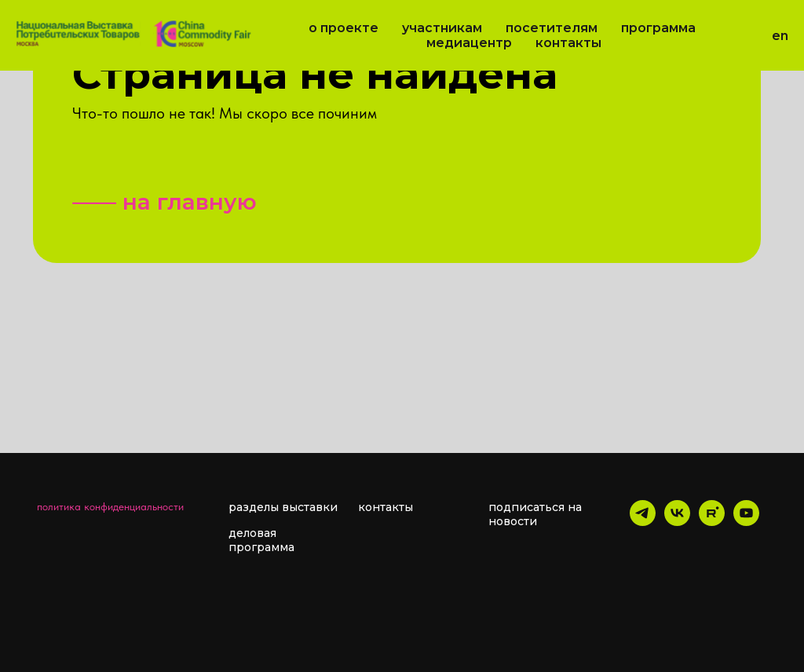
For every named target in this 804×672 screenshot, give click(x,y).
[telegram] (643, 522)
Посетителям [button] (552, 28)
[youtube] (746, 522)
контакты (386, 507)
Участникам (442, 28)
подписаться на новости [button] (535, 514)
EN (780, 36)
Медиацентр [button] (469, 43)
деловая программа (261, 540)
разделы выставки (283, 507)
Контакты (568, 43)
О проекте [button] (344, 28)
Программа (658, 28)
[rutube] (712, 522)
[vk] (677, 522)
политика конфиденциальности (110, 506)
